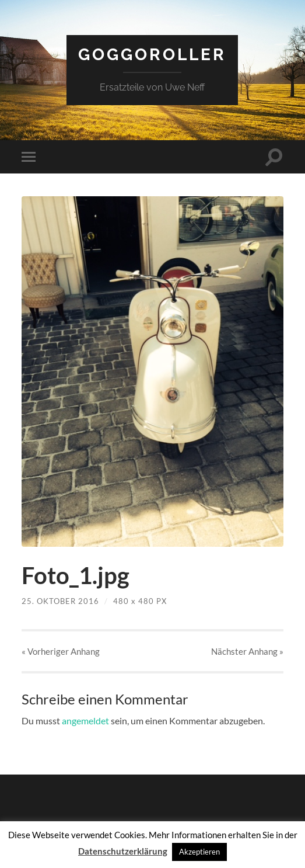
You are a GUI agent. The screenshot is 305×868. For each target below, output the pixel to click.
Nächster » (247, 651)
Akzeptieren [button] (199, 852)
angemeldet (85, 721)
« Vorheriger (61, 651)
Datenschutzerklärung (123, 851)
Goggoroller (152, 55)
